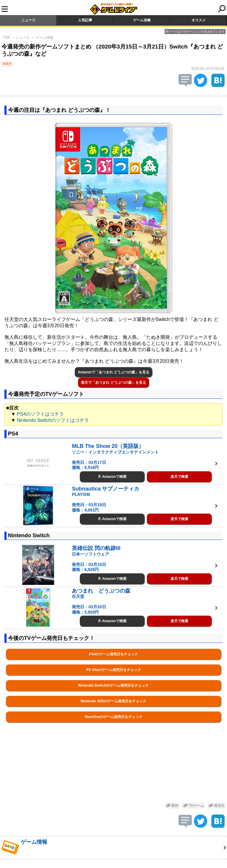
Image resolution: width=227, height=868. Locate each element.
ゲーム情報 (44, 38)
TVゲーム (194, 806)
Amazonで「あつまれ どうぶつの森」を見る (113, 372)
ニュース (28, 20)
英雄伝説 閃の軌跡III (96, 548)
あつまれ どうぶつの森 (101, 591)
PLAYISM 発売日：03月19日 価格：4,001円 (89, 502)
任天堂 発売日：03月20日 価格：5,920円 (89, 604)
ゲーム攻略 (142, 20)
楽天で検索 (179, 477)
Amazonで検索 (112, 477)
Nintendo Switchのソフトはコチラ (53, 420)
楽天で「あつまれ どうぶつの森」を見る (113, 383)
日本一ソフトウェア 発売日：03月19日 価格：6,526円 (90, 562)
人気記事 (85, 20)
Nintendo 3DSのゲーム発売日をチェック (114, 701)
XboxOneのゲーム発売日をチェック (114, 717)
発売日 (217, 806)
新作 (172, 806)
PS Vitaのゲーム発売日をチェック (113, 670)
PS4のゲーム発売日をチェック (114, 654)
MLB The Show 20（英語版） (108, 446)
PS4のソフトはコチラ (40, 414)
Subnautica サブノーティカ (106, 489)
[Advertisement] (113, 769)
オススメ (199, 20)
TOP (7, 38)
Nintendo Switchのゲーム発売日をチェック (113, 685)
